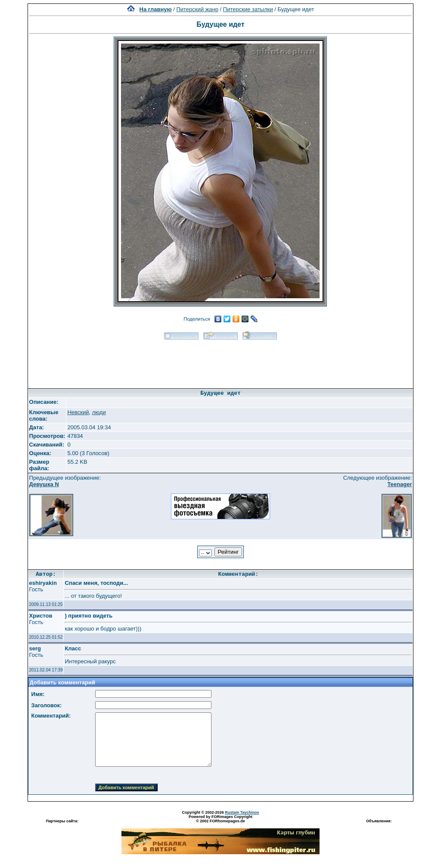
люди (99, 412)
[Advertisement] (220, 361)
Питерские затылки (248, 9)
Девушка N (44, 484)
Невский (78, 412)
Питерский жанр (197, 9)
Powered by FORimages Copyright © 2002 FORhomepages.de (220, 819)
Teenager (400, 484)
